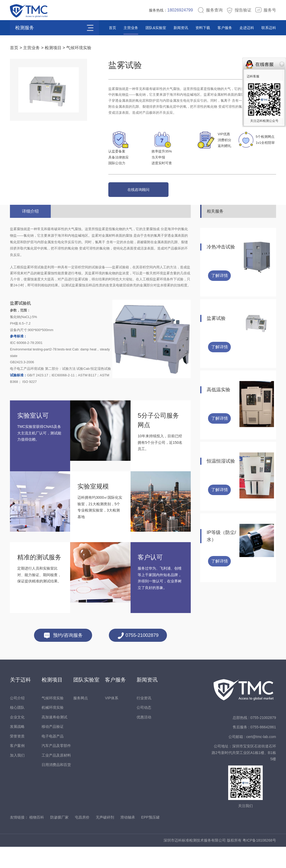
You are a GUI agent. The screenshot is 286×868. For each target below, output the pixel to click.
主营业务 (131, 28)
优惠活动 (144, 717)
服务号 (266, 10)
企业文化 (17, 717)
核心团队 (17, 707)
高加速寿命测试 (54, 717)
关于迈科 (20, 680)
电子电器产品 (53, 736)
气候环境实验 (79, 48)
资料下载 (203, 28)
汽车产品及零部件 (56, 746)
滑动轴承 (128, 817)
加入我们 (17, 755)
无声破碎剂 (105, 817)
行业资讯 (144, 698)
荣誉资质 (17, 736)
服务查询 (210, 10)
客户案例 (17, 746)
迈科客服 (253, 76)
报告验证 (239, 10)
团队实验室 (86, 680)
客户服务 (225, 28)
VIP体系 (112, 698)
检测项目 (53, 48)
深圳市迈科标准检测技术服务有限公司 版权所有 (203, 840)
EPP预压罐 (150, 817)
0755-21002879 (138, 636)
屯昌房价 (82, 817)
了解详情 (220, 276)
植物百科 (37, 817)
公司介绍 (17, 698)
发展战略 (17, 727)
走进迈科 (247, 28)
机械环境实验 (53, 707)
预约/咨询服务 (63, 636)
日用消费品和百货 (56, 765)
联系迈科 (269, 28)
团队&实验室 (156, 28)
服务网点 (81, 698)
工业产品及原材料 (56, 755)
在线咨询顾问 (138, 190)
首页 (113, 28)
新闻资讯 (181, 28)
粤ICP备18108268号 (259, 840)
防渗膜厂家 (59, 817)
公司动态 (144, 707)
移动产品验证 (53, 727)
